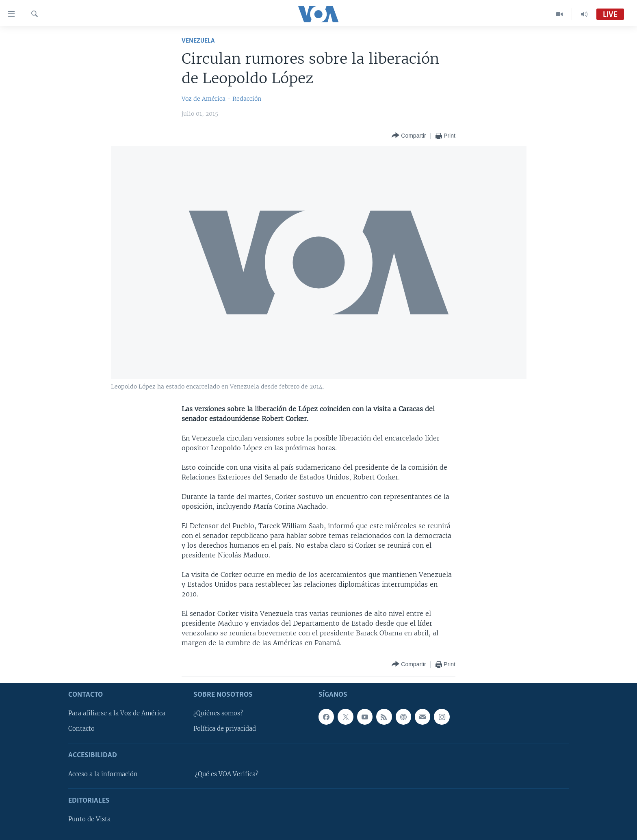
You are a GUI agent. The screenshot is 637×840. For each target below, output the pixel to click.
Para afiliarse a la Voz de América (117, 713)
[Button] (409, 136)
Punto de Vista (89, 819)
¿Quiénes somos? (218, 713)
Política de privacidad (225, 729)
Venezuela (198, 41)
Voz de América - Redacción (221, 99)
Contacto (81, 729)
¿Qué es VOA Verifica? (227, 774)
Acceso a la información (103, 774)
